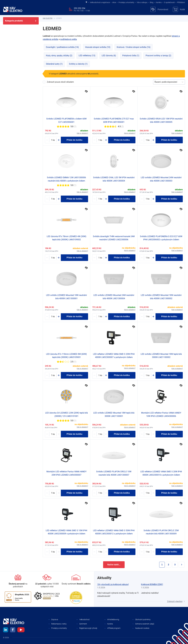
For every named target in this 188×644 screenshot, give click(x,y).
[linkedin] (6, 630)
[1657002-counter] (148, 493)
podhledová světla (69, 39)
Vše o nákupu (142, 2)
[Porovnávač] (159, 9)
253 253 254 (79, 8)
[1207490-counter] (148, 258)
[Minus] (47, 140)
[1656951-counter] (100, 493)
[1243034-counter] (148, 317)
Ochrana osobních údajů (145, 624)
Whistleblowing (113, 620)
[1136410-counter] (53, 140)
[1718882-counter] (53, 375)
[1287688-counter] (148, 375)
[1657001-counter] (53, 552)
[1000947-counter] (53, 434)
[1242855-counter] (100, 258)
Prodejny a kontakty (126, 2)
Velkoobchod (84, 620)
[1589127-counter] (148, 140)
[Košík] (179, 9)
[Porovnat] (86, 92)
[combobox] (155, 82)
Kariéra (159, 2)
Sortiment (83, 624)
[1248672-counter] (100, 317)
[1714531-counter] (53, 199)
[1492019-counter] (100, 375)
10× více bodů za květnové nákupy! (113, 584)
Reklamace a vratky (59, 624)
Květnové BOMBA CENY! (152, 584)
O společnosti (169, 2)
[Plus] (59, 140)
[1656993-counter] (148, 552)
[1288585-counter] (100, 434)
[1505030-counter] (53, 493)
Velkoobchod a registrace (100, 2)
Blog (152, 2)
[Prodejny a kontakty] (47, 581)
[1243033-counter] (53, 317)
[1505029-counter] (148, 434)
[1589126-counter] (100, 199)
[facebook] (13, 630)
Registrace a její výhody (88, 628)
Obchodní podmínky (143, 620)
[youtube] (21, 630)
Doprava (55, 620)
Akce (114, 2)
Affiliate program (114, 628)
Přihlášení (180, 2)
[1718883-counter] (53, 258)
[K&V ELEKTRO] (13, 9)
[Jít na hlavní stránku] (86, 2)
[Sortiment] (76, 580)
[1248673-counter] (148, 199)
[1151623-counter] (100, 140)
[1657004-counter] (100, 552)
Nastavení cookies (142, 628)
